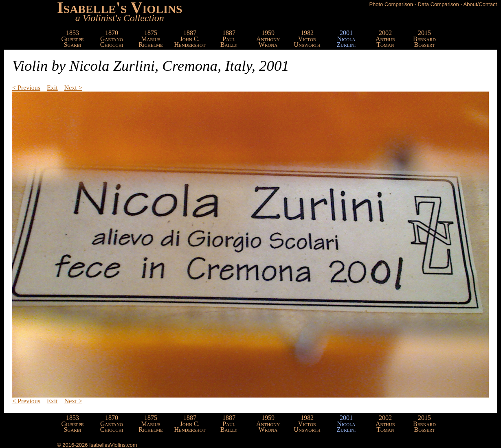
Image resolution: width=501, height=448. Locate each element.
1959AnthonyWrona (268, 39)
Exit (52, 88)
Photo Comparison (391, 4)
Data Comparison (438, 4)
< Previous (26, 88)
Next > (73, 88)
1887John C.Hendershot (190, 39)
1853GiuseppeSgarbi (73, 39)
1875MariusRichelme (151, 39)
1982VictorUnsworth (307, 39)
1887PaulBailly (229, 39)
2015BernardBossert (424, 39)
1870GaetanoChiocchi (112, 39)
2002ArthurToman (385, 39)
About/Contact (480, 4)
